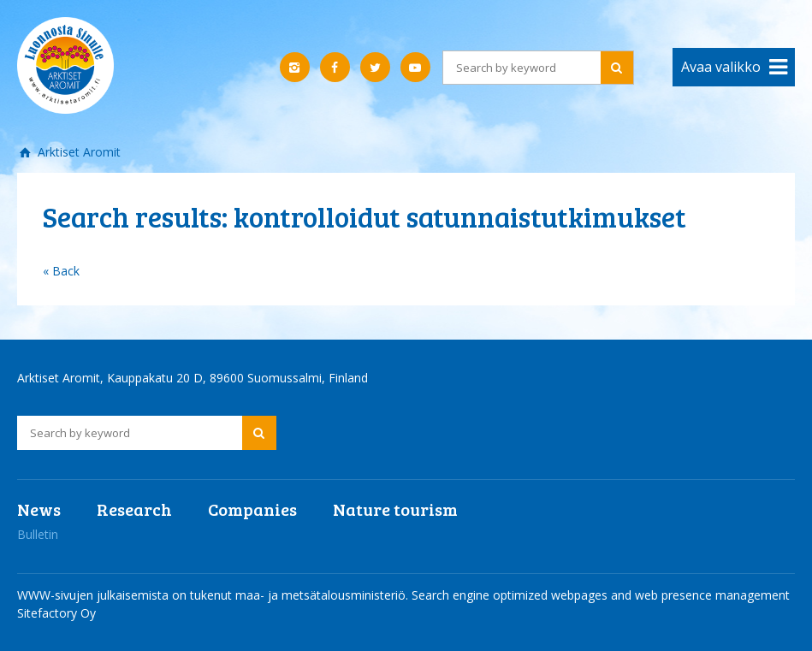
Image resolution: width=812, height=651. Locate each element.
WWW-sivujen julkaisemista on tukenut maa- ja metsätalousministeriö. (214, 595)
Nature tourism (395, 509)
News (39, 509)
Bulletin (38, 534)
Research (134, 509)
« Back (61, 271)
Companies (252, 509)
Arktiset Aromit (77, 152)
